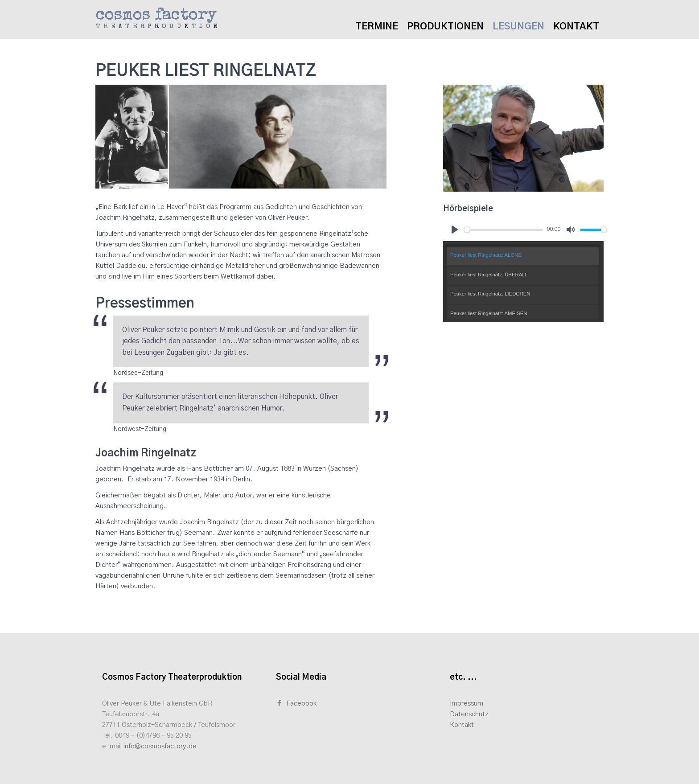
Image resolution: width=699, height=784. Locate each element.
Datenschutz (469, 714)
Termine (377, 27)
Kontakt (576, 27)
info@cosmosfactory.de (160, 746)
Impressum (467, 704)
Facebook (296, 704)
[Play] (455, 230)
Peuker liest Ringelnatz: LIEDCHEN (490, 294)
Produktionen (445, 27)
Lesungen (518, 27)
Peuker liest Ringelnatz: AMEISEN (489, 313)
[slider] (504, 230)
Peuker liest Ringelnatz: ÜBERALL (489, 275)
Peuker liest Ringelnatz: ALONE (486, 255)
